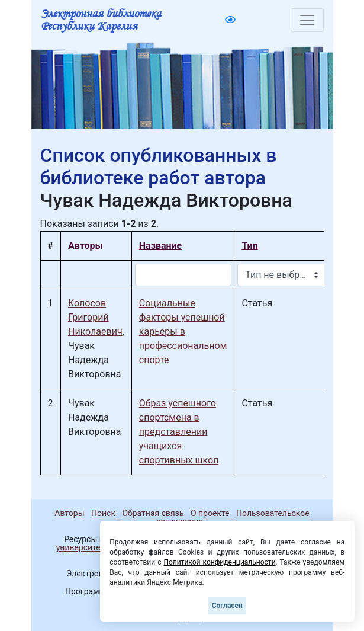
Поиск (103, 513)
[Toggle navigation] (307, 20)
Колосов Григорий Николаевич (95, 317)
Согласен (227, 606)
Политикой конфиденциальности (219, 562)
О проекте (210, 513)
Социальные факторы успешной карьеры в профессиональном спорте (183, 331)
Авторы (69, 513)
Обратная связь (153, 513)
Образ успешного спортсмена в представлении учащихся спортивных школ (179, 432)
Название (160, 246)
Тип (249, 246)
